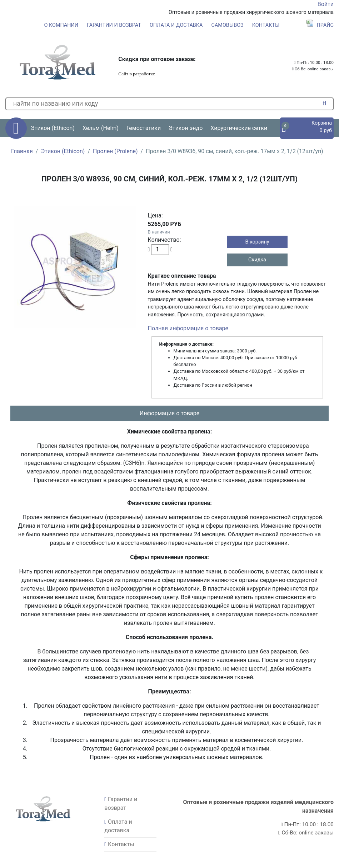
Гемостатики (144, 128)
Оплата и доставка (176, 25)
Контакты (266, 25)
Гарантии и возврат (114, 25)
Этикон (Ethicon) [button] (53, 128)
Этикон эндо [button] (186, 128)
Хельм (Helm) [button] (101, 128)
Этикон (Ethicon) (63, 151)
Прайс (320, 25)
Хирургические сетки (239, 128)
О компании (61, 25)
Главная (22, 151)
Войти (326, 4)
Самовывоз (228, 25)
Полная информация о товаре (188, 328)
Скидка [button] (257, 260)
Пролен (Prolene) (115, 151)
